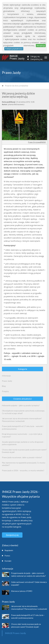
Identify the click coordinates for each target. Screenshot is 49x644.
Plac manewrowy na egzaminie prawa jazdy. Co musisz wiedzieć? (24, 464)
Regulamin (9, 550)
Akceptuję (41, 45)
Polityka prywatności (14, 49)
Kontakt (8, 561)
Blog (4, 386)
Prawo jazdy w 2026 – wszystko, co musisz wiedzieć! (23, 470)
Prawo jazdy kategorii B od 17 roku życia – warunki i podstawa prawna (23, 428)
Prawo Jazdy (7, 381)
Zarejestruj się (36, 59)
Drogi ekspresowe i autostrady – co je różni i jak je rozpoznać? (22, 435)
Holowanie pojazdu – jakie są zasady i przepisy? (21, 405)
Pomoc (7, 556)
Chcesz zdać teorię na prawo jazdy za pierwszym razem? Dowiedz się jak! (24, 451)
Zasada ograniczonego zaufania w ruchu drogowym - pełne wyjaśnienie (23, 443)
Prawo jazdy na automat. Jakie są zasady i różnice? (22, 457)
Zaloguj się (35, 56)
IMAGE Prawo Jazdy (15, 633)
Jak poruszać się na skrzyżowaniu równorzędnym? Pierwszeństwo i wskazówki (22, 420)
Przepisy (5, 391)
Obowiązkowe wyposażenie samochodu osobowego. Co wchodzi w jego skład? (23, 412)
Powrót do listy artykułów (15, 86)
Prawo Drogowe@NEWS (37, 142)
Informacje (6, 376)
